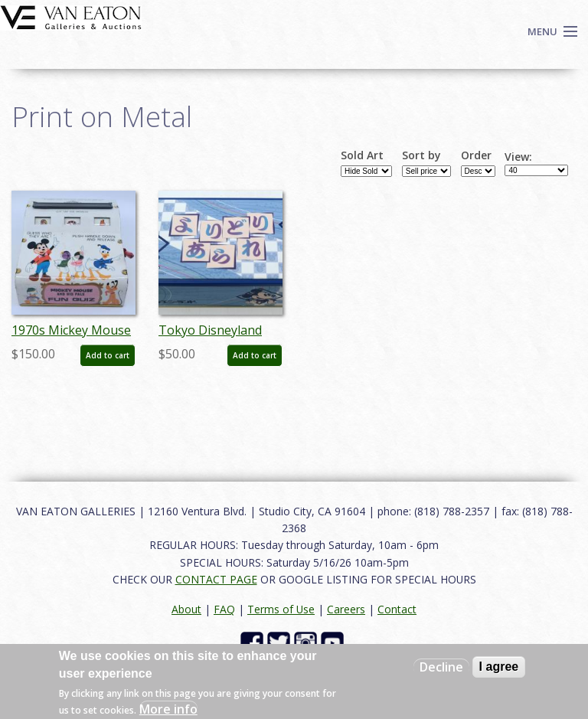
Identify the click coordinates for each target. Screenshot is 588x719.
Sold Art (362, 155)
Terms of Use (281, 609)
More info (168, 709)
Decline (441, 667)
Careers (346, 609)
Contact (397, 609)
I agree (499, 667)
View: (518, 157)
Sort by (421, 155)
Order (476, 155)
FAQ (224, 609)
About (186, 609)
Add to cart (108, 355)
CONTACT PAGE (216, 579)
